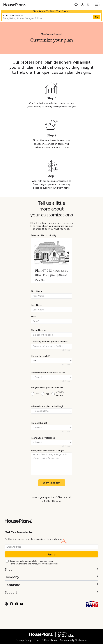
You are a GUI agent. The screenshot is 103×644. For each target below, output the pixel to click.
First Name (37, 291)
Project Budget (39, 423)
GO (97, 17)
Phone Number (39, 330)
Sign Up (51, 554)
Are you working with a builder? (47, 387)
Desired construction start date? (48, 373)
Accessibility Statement (74, 640)
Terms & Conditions (18, 564)
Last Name (37, 305)
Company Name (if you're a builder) (49, 342)
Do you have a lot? (41, 356)
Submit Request (52, 483)
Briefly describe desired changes (48, 450)
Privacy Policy (38, 564)
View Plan (40, 280)
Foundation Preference (43, 438)
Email (34, 317)
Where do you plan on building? (47, 406)
